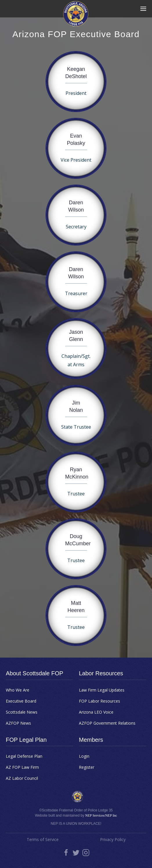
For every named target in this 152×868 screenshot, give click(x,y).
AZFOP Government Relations (107, 723)
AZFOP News (18, 723)
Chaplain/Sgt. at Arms (76, 360)
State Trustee (76, 427)
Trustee (76, 494)
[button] (143, 9)
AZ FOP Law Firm (22, 767)
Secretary (76, 227)
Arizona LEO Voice (96, 712)
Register (87, 767)
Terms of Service (43, 839)
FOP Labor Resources (99, 701)
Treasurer (76, 293)
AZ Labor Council (22, 778)
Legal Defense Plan (24, 756)
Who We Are (18, 690)
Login (84, 756)
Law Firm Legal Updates (102, 690)
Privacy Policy (113, 839)
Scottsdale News (22, 712)
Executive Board (21, 701)
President (76, 93)
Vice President (76, 160)
